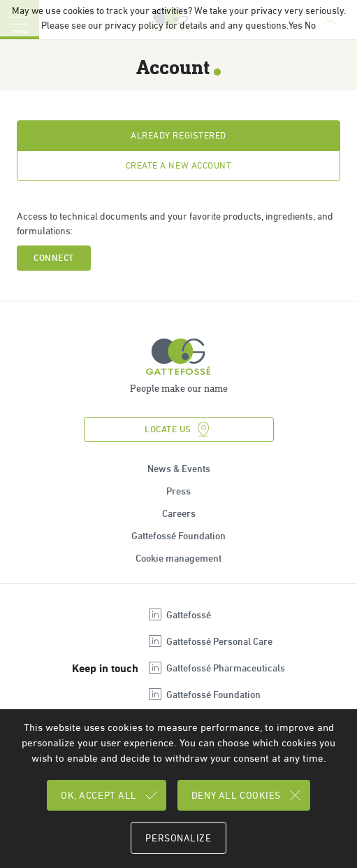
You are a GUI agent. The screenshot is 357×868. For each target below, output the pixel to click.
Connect (54, 258)
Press (178, 491)
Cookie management (178, 558)
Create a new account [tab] (178, 165)
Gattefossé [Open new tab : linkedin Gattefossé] (179, 615)
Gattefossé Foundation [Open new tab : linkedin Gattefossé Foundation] (204, 695)
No (310, 25)
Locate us (178, 429)
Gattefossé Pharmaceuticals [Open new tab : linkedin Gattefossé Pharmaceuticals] (216, 668)
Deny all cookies (247, 795)
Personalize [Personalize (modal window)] (178, 838)
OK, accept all (110, 795)
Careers (179, 513)
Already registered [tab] (178, 135)
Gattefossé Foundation (178, 536)
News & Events (179, 469)
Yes (296, 25)
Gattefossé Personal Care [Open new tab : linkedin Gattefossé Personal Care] (210, 641)
